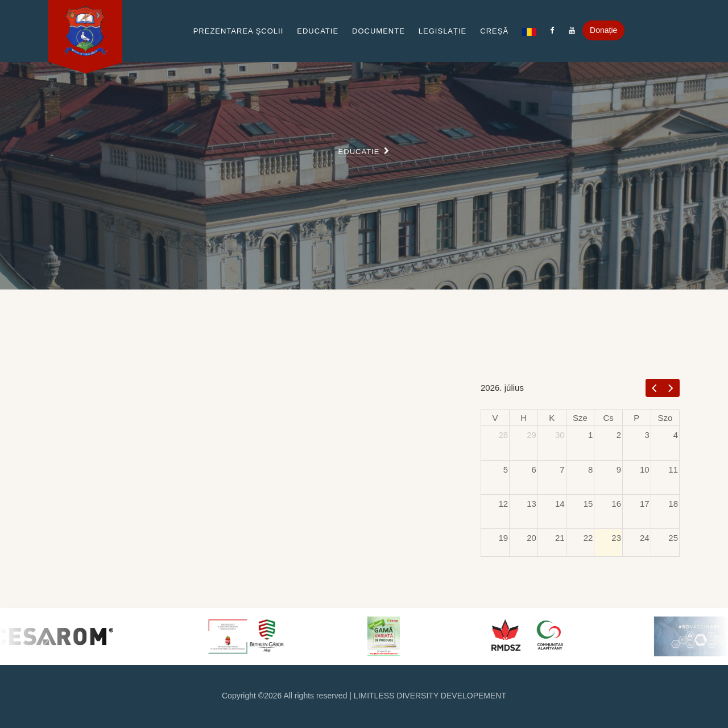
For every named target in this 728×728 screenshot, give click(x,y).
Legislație (442, 31)
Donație (603, 30)
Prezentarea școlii (239, 31)
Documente (379, 31)
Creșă (494, 31)
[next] (671, 388)
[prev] (654, 388)
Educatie (318, 31)
